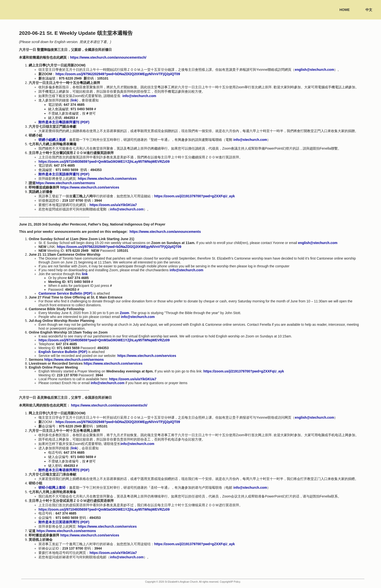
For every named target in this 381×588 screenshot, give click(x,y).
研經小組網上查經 (52, 140)
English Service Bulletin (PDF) (63, 352)
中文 (369, 10)
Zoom (124, 313)
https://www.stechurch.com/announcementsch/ (108, 57)
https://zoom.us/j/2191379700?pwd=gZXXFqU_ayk (244, 371)
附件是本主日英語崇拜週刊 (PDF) (64, 174)
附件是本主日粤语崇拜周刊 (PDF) (64, 470)
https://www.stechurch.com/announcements (165, 232)
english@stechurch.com (314, 70)
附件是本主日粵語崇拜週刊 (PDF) (64, 122)
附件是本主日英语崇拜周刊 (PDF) (64, 522)
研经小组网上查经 (52, 488)
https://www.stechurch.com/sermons (65, 183)
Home (345, 10)
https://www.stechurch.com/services (107, 179)
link (74, 100)
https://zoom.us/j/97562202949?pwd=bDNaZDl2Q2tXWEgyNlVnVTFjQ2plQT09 (118, 74)
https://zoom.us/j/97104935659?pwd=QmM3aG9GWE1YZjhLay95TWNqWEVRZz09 (104, 162)
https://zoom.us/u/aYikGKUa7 (133, 379)
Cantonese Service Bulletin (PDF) (65, 293)
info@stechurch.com (139, 96)
